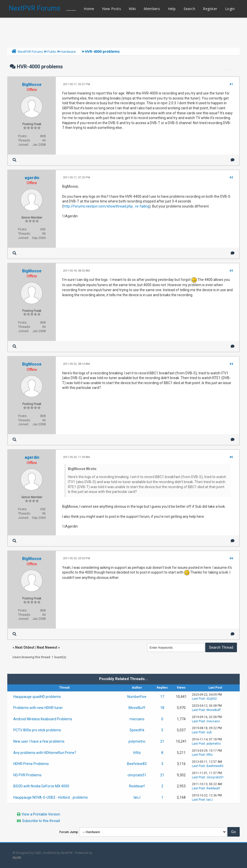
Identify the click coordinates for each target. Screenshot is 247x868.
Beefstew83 (137, 764)
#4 (231, 364)
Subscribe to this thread (41, 821)
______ (71, 9)
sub (209, 732)
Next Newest (47, 647)
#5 (231, 457)
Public (52, 52)
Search (189, 9)
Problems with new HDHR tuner (38, 708)
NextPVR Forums (35, 8)
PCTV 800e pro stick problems (37, 730)
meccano (137, 719)
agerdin (32, 178)
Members (152, 9)
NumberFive (137, 697)
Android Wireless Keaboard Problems (43, 719)
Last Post (198, 699)
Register (210, 9)
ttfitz (137, 753)
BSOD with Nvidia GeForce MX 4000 (41, 786)
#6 (231, 558)
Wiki (132, 9)
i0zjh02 (212, 699)
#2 (231, 177)
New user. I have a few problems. (39, 741)
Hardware (68, 52)
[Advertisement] (123, 31)
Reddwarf (137, 786)
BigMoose (32, 85)
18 (162, 708)
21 (162, 741)
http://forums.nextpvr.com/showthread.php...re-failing (106, 206)
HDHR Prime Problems (31, 764)
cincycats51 (137, 775)
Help (172, 9)
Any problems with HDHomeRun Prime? (45, 753)
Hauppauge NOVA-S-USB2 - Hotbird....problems (51, 797)
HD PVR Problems (27, 775)
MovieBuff (137, 708)
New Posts (112, 9)
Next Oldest (25, 647)
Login (230, 9)
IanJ (137, 797)
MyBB (17, 858)
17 (162, 697)
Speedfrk (137, 730)
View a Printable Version (41, 814)
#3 (231, 271)
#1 (231, 84)
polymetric (137, 741)
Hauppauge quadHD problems (37, 697)
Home (89, 9)
